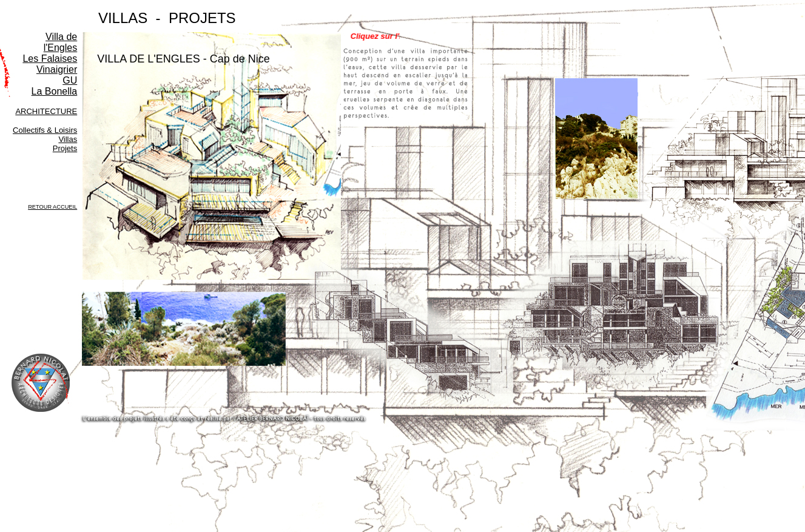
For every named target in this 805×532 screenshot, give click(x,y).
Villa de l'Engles (61, 42)
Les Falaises (50, 59)
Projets (65, 148)
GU (70, 80)
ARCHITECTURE (46, 111)
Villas (68, 139)
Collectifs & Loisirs (45, 130)
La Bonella (55, 91)
